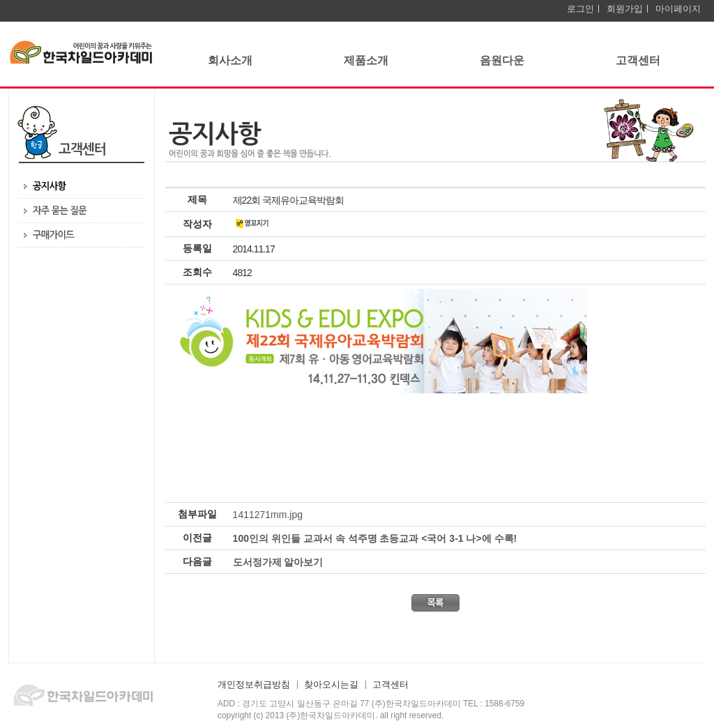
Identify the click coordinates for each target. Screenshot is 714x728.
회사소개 (230, 60)
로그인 (580, 9)
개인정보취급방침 (254, 685)
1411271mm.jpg (268, 515)
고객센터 (638, 60)
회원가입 (625, 9)
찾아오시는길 (331, 685)
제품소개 (366, 60)
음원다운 (502, 60)
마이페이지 (678, 9)
